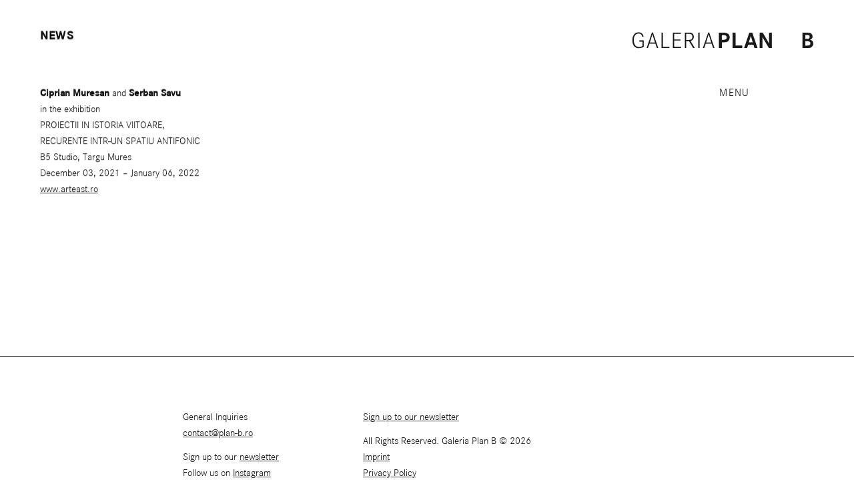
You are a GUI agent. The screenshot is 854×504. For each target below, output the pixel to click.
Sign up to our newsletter (411, 417)
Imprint (376, 457)
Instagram (252, 473)
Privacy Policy (390, 473)
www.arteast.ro (69, 190)
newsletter (259, 457)
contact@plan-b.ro (218, 433)
